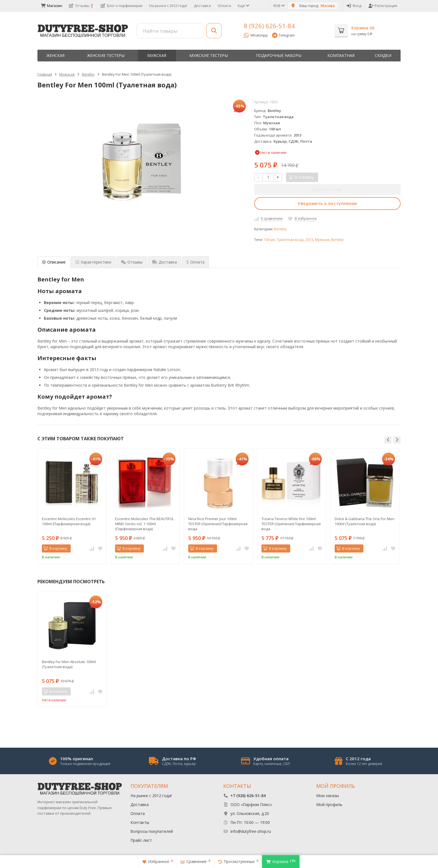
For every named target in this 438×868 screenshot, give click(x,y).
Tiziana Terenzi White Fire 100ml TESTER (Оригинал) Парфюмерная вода (291, 524)
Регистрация (383, 6)
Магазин (52, 6)
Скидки (383, 55)
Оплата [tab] (196, 262)
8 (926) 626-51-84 (269, 26)
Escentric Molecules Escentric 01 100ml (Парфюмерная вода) (69, 521)
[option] (72, 506)
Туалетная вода (290, 240)
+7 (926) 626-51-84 (248, 796)
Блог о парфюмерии (122, 6)
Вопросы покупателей (152, 831)
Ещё (243, 6)
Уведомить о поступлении (327, 203)
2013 (309, 240)
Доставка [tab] (165, 262)
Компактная (341, 55)
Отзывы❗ (82, 6)
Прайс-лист (141, 840)
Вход (354, 6)
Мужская (157, 55)
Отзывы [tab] (132, 262)
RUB (279, 6)
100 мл (269, 240)
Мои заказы (328, 796)
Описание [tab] (54, 262)
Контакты (140, 822)
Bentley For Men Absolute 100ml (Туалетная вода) (69, 664)
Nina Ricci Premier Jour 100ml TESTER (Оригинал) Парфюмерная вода (218, 524)
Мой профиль (329, 804)
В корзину (55, 548)
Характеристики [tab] (93, 262)
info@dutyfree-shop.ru (251, 831)
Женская (56, 55)
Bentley (280, 229)
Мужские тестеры (209, 55)
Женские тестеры (106, 55)
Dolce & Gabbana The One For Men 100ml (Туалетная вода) (365, 521)
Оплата (224, 6)
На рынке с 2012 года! (168, 6)
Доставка (202, 6)
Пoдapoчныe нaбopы (279, 55)
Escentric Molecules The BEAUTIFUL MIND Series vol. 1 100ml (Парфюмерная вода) (145, 524)
